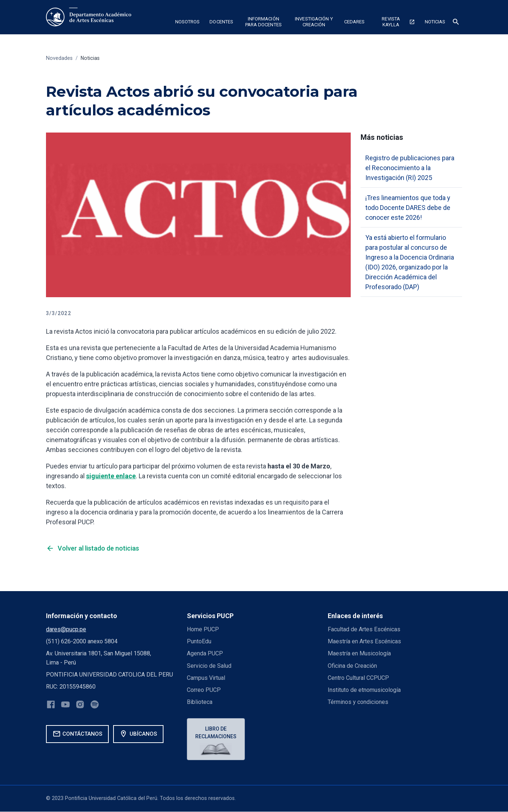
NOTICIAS (435, 22)
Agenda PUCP (205, 653)
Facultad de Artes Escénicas (364, 629)
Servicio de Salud (209, 666)
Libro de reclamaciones (216, 733)
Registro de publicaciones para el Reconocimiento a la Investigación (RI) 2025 (410, 168)
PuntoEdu (199, 641)
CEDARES (355, 22)
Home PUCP (203, 629)
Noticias (90, 58)
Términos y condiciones (358, 702)
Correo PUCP (204, 690)
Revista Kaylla (398, 22)
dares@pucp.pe (66, 629)
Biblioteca (200, 702)
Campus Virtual (206, 678)
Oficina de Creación (352, 666)
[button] (187, 23)
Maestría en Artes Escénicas (364, 641)
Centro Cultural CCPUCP (358, 678)
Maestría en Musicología (359, 653)
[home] (90, 17)
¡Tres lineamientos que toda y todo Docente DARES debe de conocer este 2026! (408, 208)
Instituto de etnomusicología (364, 690)
